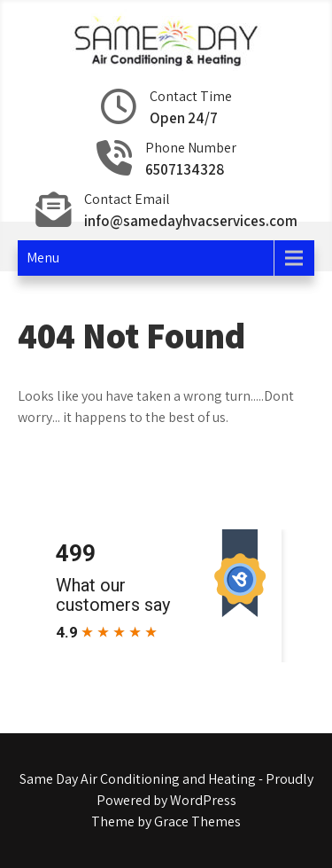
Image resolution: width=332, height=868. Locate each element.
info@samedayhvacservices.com (191, 221)
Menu (43, 258)
